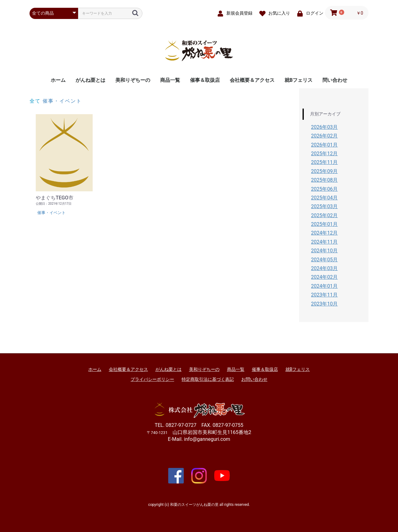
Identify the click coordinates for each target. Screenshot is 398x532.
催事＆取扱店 (205, 80)
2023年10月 (324, 304)
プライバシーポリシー (152, 379)
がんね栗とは (90, 80)
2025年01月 (324, 224)
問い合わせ (335, 80)
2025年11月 (324, 162)
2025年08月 (324, 180)
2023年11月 (324, 295)
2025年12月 (324, 154)
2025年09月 (324, 171)
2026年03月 (324, 127)
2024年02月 (324, 277)
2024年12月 (324, 233)
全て (35, 101)
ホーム (58, 80)
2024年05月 (324, 260)
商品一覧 (170, 80)
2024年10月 (324, 251)
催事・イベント (62, 101)
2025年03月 (324, 206)
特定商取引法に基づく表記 (208, 379)
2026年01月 (324, 145)
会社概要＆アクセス (252, 80)
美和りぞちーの (133, 80)
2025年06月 (324, 189)
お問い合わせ (254, 379)
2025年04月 (324, 198)
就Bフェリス (298, 80)
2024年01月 (324, 286)
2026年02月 (324, 136)
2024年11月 (324, 242)
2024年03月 (324, 268)
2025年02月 (324, 215)
